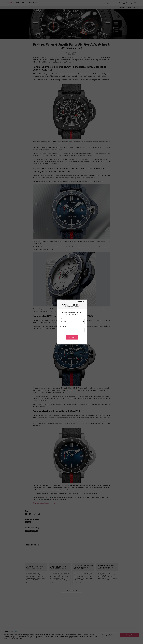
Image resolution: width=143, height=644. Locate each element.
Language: (63, 326)
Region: (62, 318)
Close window (81, 301)
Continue (72, 337)
